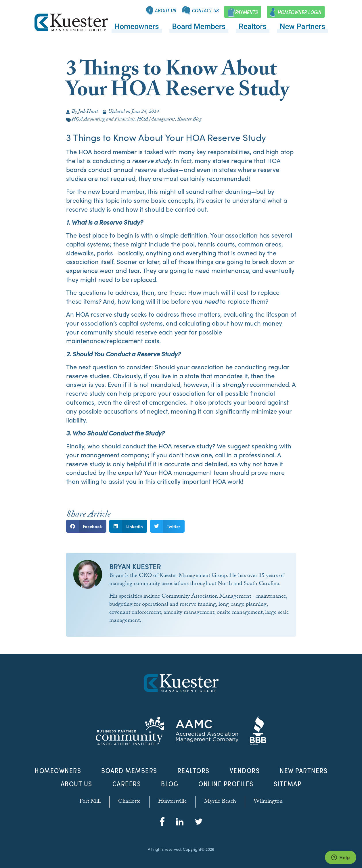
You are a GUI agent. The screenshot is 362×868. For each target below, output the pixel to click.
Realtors (253, 26)
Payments (246, 12)
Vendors (245, 771)
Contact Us (205, 10)
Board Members (199, 26)
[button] (86, 526)
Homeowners (137, 26)
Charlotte (129, 802)
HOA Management (156, 120)
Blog (170, 784)
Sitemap (288, 784)
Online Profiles (226, 784)
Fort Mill (90, 802)
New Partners (302, 26)
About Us (165, 10)
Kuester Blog (189, 120)
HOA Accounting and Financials (103, 120)
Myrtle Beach (220, 802)
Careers (127, 784)
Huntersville (173, 802)
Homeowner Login (299, 12)
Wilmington (268, 802)
